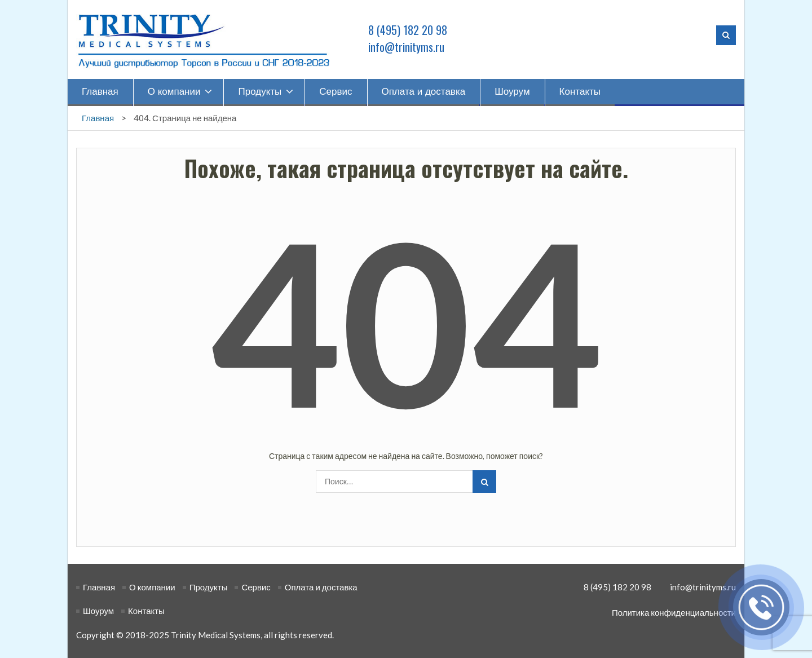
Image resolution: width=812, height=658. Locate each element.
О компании (174, 92)
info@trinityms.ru (406, 47)
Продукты (260, 92)
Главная (100, 92)
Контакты (580, 92)
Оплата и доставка (424, 92)
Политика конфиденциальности (674, 612)
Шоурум (512, 92)
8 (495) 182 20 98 (408, 30)
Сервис (336, 92)
